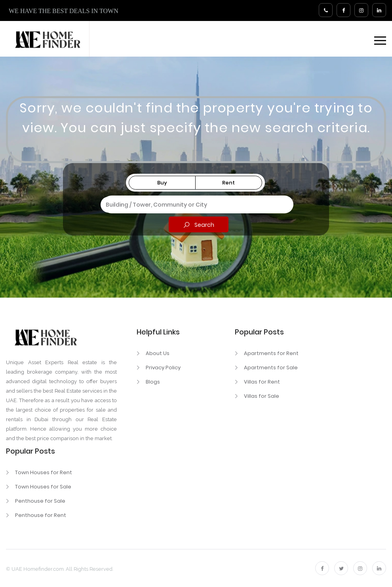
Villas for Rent (262, 382)
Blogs (153, 382)
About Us (158, 353)
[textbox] (196, 203)
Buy (162, 183)
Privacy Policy (163, 368)
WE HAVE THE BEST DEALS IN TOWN (64, 11)
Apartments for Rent (271, 353)
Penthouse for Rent (41, 515)
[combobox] (196, 205)
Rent (228, 183)
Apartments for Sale (271, 368)
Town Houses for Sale (43, 487)
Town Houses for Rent (44, 472)
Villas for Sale (262, 396)
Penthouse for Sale (40, 501)
